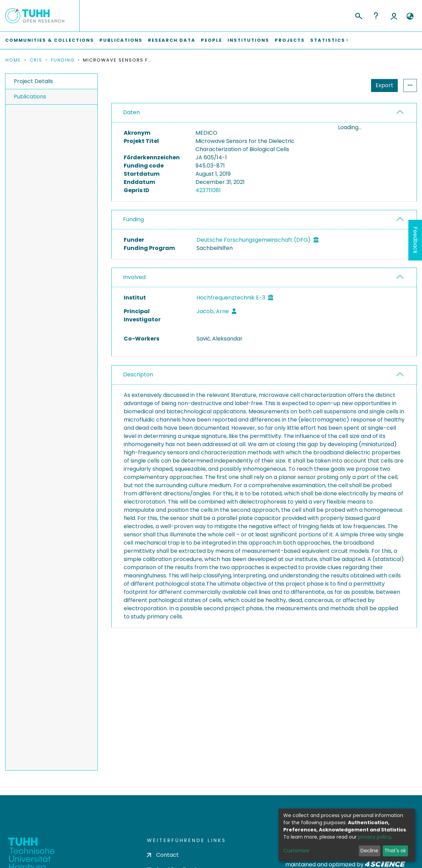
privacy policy (375, 837)
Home (13, 60)
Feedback (415, 240)
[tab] (264, 113)
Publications (121, 40)
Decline (369, 851)
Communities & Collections (50, 40)
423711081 (208, 190)
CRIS (36, 60)
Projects (290, 40)
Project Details (33, 81)
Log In (394, 16)
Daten (131, 112)
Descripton (138, 375)
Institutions (248, 40)
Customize (296, 851)
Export (384, 85)
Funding (63, 60)
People (212, 40)
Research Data (172, 40)
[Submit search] (358, 15)
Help (376, 16)
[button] (410, 16)
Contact (163, 855)
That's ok (395, 851)
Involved (134, 277)
